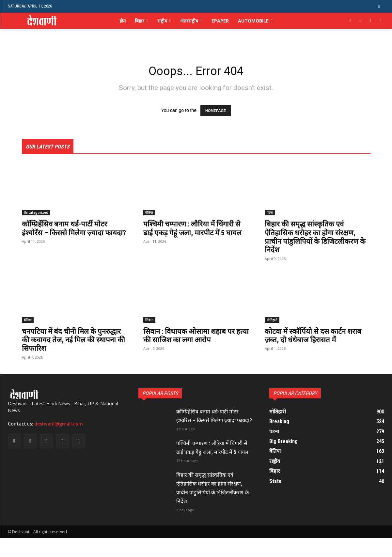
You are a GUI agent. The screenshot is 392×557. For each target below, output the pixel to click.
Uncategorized (36, 214)
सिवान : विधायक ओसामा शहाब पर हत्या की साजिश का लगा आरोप (193, 337)
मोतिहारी (272, 321)
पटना (270, 214)
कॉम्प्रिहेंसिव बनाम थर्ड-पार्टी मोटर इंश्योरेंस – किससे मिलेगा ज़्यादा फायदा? (68, 234)
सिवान (149, 321)
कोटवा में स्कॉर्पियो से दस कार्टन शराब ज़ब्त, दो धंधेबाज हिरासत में (317, 337)
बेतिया (149, 214)
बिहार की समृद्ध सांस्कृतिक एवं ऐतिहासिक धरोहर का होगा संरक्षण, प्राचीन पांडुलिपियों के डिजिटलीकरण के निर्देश (315, 238)
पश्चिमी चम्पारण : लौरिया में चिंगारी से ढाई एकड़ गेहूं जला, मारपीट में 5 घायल (196, 234)
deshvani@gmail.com (59, 426)
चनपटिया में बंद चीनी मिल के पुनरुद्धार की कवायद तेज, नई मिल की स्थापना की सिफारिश (75, 341)
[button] (379, 6)
